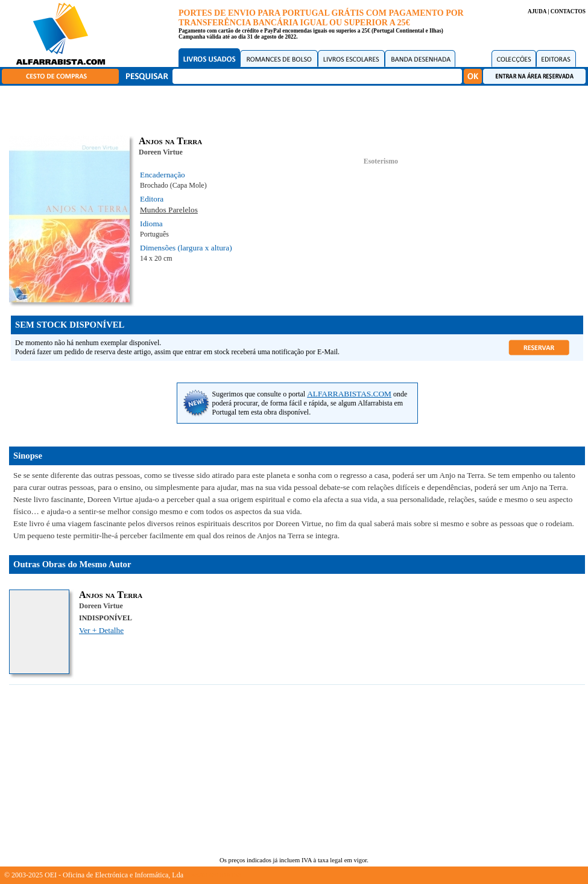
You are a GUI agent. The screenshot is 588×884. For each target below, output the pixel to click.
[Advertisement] (297, 109)
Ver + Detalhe (101, 630)
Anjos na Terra (111, 595)
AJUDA (537, 11)
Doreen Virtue (161, 152)
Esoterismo (381, 161)
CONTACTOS (568, 11)
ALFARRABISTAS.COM (349, 394)
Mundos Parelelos (169, 210)
